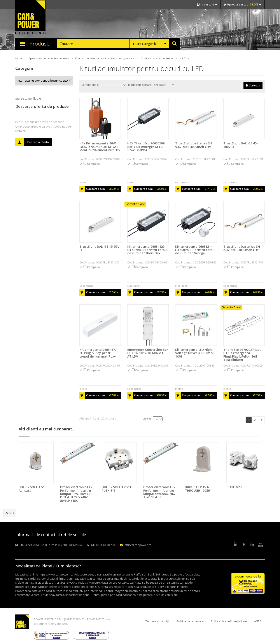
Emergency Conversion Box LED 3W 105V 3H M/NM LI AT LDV (148, 353)
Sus (10, 513)
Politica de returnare (190, 621)
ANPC (258, 621)
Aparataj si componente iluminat (49, 58)
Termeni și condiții (157, 621)
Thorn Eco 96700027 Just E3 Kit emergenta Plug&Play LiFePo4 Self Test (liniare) (242, 355)
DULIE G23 (234, 487)
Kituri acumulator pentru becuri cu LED (165, 58)
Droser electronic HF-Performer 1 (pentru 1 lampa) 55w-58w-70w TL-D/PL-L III (160, 492)
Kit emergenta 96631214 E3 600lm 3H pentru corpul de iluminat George (195, 250)
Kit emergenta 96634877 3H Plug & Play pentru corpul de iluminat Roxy (98, 353)
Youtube (261, 545)
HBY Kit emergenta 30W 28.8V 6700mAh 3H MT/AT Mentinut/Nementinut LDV (100, 147)
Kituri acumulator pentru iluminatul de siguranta (105, 58)
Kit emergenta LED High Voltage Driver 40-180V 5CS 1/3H (196, 353)
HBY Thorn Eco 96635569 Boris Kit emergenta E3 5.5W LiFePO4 (146, 147)
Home (19, 58)
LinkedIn (236, 545)
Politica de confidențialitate (229, 621)
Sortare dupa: (104, 85)
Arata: (153, 419)
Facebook (244, 545)
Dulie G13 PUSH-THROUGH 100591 (198, 489)
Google (252, 545)
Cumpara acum (99, 189)
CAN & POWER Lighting (30, 18)
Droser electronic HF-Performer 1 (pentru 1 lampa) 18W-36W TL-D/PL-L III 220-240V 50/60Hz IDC (77, 494)
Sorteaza (253, 85)
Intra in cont (207, 4)
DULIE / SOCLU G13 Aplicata (32, 489)
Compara (92, 164)
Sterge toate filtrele (28, 98)
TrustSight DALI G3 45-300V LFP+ (241, 145)
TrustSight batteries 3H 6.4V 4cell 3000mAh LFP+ (242, 248)
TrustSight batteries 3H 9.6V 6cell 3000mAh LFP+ (193, 145)
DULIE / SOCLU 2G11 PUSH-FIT (116, 489)
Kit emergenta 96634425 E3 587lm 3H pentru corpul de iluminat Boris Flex (147, 250)
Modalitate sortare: (152, 85)
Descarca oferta (32, 142)
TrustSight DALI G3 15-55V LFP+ (99, 248)
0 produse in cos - (243, 4)
